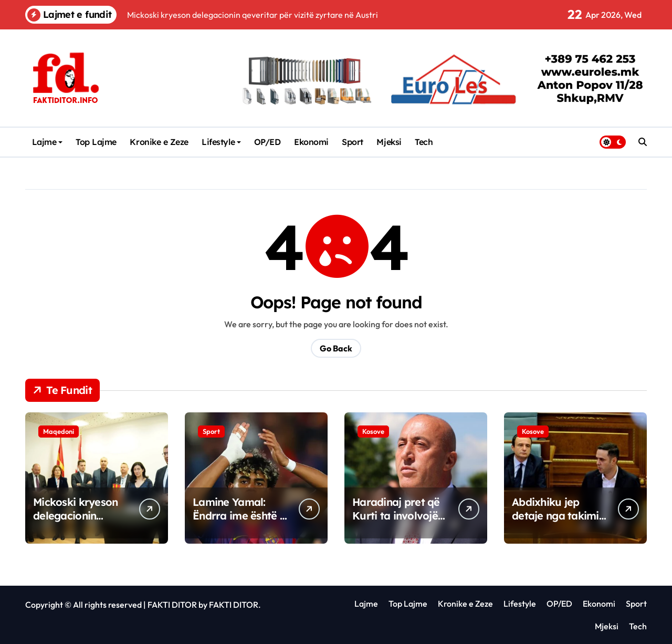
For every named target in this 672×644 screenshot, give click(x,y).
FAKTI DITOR (172, 605)
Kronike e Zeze (159, 142)
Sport (353, 142)
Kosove (373, 431)
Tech (424, 142)
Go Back (336, 348)
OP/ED (267, 142)
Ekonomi (311, 142)
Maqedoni (59, 431)
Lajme (48, 142)
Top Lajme (96, 142)
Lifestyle (221, 142)
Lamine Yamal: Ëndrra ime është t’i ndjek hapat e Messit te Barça (241, 522)
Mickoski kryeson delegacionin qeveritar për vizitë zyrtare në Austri (81, 522)
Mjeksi (389, 142)
